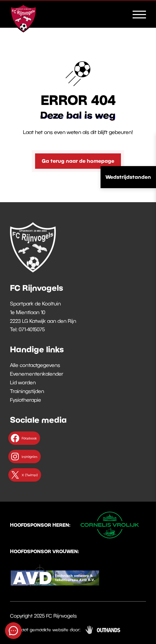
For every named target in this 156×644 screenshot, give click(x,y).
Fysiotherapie (26, 400)
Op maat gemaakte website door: (45, 630)
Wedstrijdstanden (128, 177)
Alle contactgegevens (35, 365)
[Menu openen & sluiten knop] (139, 14)
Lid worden (23, 382)
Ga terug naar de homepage (78, 161)
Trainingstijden (27, 391)
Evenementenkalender (37, 374)
